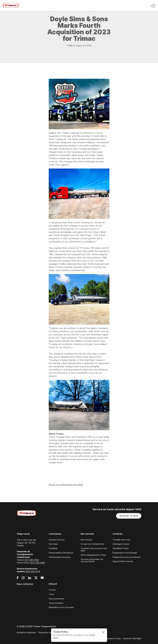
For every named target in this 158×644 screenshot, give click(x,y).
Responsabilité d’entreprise (61, 553)
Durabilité (53, 548)
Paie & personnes (57, 599)
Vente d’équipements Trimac (93, 555)
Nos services (86, 540)
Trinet (51, 594)
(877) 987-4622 (32, 560)
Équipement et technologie (125, 553)
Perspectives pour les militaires (127, 557)
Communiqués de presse (60, 557)
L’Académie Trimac (121, 548)
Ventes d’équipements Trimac (108, 639)
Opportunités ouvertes (123, 561)
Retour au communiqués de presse (66, 485)
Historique (53, 544)
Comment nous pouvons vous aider (94, 550)
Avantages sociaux (121, 544)
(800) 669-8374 (33, 571)
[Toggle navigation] (152, 5)
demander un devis (129, 516)
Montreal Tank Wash (132, 639)
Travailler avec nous (122, 540)
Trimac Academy (56, 603)
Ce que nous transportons (92, 544)
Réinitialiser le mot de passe (61, 607)
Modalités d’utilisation (26, 633)
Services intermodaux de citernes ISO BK (92, 560)
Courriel (52, 590)
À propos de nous (57, 540)
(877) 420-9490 (38, 563)
